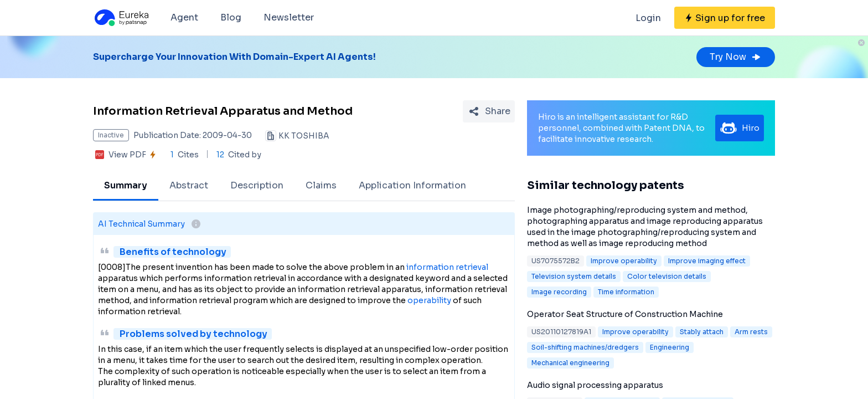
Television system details (574, 276)
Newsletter (289, 17)
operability (429, 300)
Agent (184, 17)
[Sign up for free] (725, 18)
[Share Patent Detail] (489, 111)
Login (648, 18)
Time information (626, 292)
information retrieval (447, 267)
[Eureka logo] (121, 18)
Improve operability (624, 261)
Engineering (670, 347)
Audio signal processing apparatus (595, 385)
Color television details (667, 276)
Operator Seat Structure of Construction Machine (625, 314)
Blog (231, 17)
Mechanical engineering (570, 363)
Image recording (559, 292)
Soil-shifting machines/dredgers (585, 347)
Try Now (736, 57)
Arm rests (751, 332)
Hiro (740, 128)
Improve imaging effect (707, 261)
